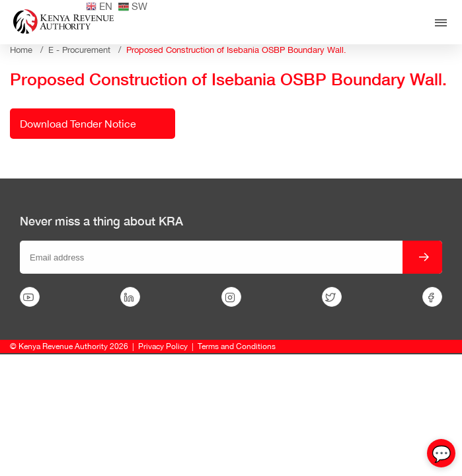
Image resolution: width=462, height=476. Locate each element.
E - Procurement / (87, 50)
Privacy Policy (163, 346)
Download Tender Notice (78, 124)
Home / (29, 50)
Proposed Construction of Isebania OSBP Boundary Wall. (236, 50)
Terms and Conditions (237, 346)
